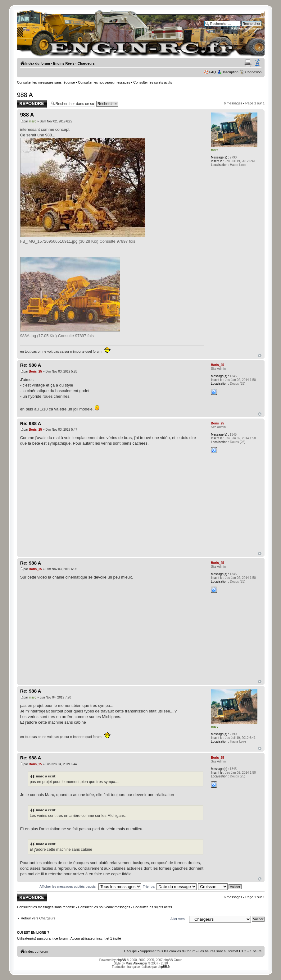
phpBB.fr (164, 967)
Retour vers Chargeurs (38, 918)
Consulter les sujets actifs (153, 82)
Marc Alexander (136, 963)
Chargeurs (86, 63)
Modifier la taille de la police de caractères (257, 63)
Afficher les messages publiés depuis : (90, 886)
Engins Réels (64, 63)
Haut (260, 356)
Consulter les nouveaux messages (104, 82)
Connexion (254, 72)
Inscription (231, 72)
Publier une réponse (32, 104)
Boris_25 (35, 371)
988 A (25, 95)
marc (33, 121)
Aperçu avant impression (248, 63)
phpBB (121, 960)
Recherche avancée (247, 28)
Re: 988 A (31, 365)
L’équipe (131, 951)
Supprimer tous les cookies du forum (168, 951)
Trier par (170, 886)
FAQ (213, 72)
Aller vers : (179, 919)
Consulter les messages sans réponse (46, 82)
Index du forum (38, 63)
